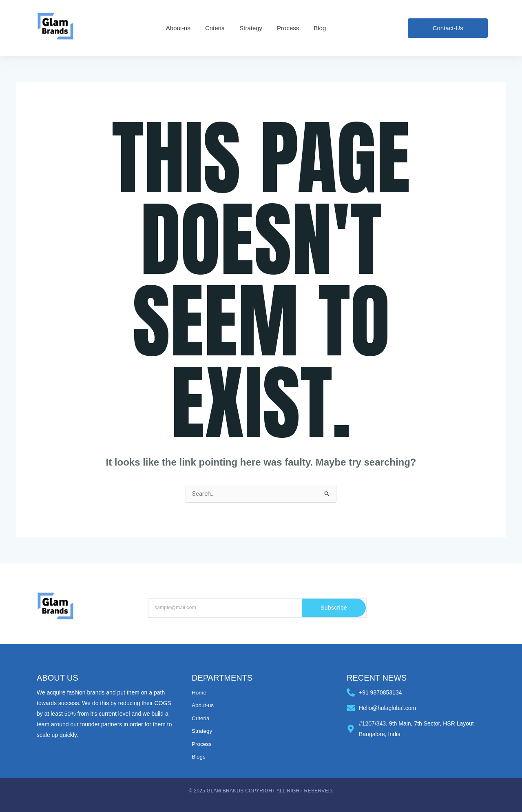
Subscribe (334, 608)
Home (199, 693)
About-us (203, 706)
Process (202, 743)
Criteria (201, 718)
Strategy (202, 731)
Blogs (199, 756)
